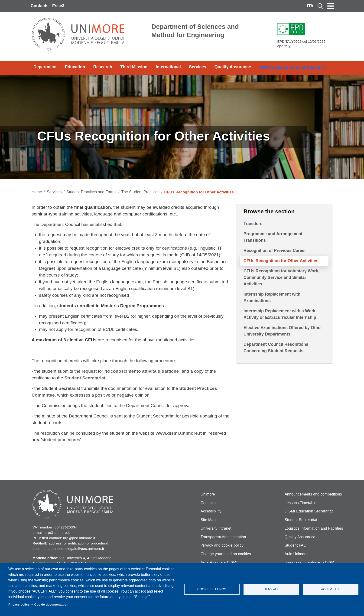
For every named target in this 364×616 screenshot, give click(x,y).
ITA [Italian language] (310, 6)
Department (45, 67)
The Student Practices (140, 192)
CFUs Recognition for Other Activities (281, 261)
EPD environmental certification (292, 68)
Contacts (40, 6)
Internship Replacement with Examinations (272, 297)
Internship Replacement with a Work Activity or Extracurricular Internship (280, 314)
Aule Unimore (296, 554)
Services (198, 67)
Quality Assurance (233, 67)
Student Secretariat (301, 520)
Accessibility (211, 511)
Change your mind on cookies (226, 554)
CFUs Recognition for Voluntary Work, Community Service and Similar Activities (281, 277)
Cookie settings (212, 589)
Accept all (331, 589)
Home (37, 192)
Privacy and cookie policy (222, 545)
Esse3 (58, 6)
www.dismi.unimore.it (179, 433)
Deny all (271, 589)
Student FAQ (296, 545)
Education (75, 67)
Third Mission (134, 67)
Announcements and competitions (313, 494)
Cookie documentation (51, 605)
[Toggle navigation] (331, 6)
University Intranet (216, 528)
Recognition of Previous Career (275, 251)
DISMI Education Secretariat (309, 511)
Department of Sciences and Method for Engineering (195, 31)
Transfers (253, 224)
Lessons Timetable (301, 503)
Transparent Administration (223, 537)
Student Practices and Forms (91, 192)
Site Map (208, 520)
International (168, 67)
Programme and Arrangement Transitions (273, 237)
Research (103, 67)
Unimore (208, 494)
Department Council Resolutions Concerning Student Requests (276, 348)
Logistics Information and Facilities (314, 528)
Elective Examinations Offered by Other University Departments (283, 331)
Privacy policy (19, 605)
